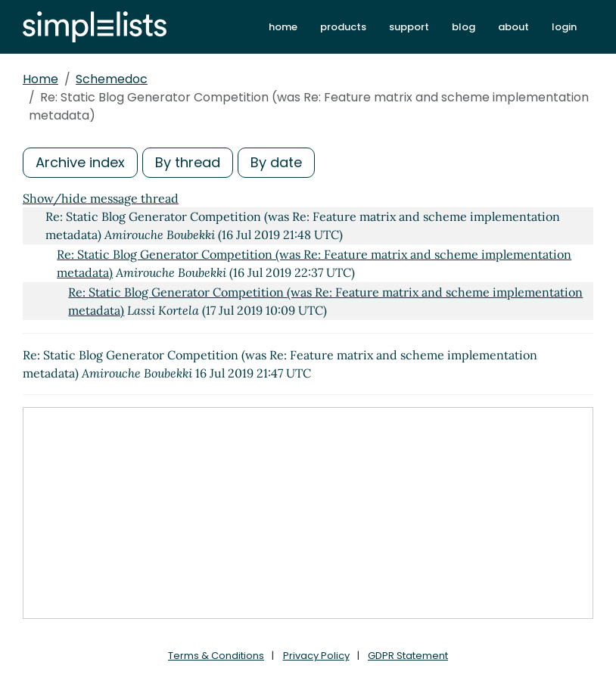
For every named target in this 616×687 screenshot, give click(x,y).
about (513, 27)
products (343, 27)
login (564, 27)
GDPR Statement (408, 656)
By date (276, 162)
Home (40, 79)
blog (464, 27)
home (283, 27)
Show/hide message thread (101, 198)
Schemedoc (112, 79)
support (409, 27)
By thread (188, 162)
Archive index (80, 162)
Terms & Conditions (216, 656)
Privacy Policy (316, 656)
